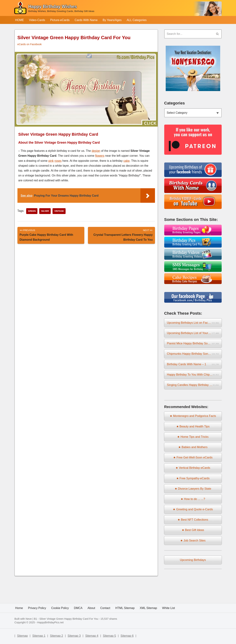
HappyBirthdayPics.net (51, 622)
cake (127, 161)
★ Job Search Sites (193, 541)
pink (51, 161)
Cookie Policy (60, 608)
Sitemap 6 (127, 636)
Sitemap (22, 636)
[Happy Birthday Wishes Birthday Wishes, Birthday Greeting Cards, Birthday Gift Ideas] (54, 9)
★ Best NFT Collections (193, 520)
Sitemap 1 (39, 636)
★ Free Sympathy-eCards (193, 478)
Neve (29, 619)
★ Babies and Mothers (193, 447)
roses (58, 161)
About (91, 608)
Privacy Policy (37, 608)
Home (19, 608)
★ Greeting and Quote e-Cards (193, 509)
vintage (59, 211)
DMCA (78, 608)
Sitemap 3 (74, 636)
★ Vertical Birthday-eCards (193, 468)
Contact (105, 608)
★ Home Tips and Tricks (193, 437)
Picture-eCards (60, 20)
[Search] (189, 34)
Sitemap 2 (57, 636)
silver (45, 211)
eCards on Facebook (30, 44)
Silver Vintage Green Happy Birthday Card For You (69, 619)
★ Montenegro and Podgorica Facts (193, 416)
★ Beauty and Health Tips (193, 426)
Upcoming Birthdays (193, 560)
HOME (20, 20)
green (32, 211)
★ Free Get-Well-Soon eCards (193, 457)
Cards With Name (86, 20)
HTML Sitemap (125, 608)
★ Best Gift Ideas (193, 530)
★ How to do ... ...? (193, 499)
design (96, 151)
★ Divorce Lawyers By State (193, 489)
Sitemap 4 (92, 636)
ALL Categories (137, 20)
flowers (100, 156)
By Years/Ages (112, 20)
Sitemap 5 (109, 636)
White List (168, 608)
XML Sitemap (148, 608)
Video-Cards (37, 20)
